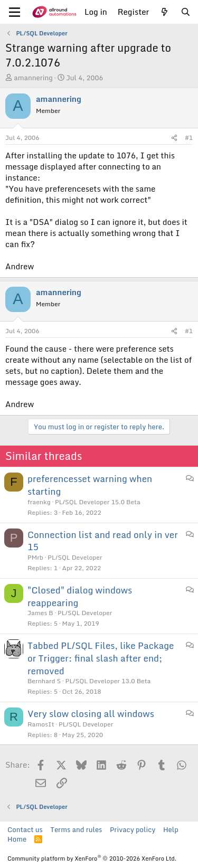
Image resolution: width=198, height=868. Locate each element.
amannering (33, 78)
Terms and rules (76, 829)
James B (40, 613)
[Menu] (15, 12)
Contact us (25, 829)
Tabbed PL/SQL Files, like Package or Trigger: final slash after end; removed (101, 658)
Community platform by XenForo (92, 858)
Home (17, 839)
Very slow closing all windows (91, 714)
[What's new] (164, 12)
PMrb (35, 557)
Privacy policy (133, 829)
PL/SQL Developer (75, 557)
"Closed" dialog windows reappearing (80, 596)
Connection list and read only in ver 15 (103, 541)
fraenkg (39, 502)
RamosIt (41, 724)
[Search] (186, 12)
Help (171, 829)
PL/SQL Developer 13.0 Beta (108, 681)
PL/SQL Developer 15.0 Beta (98, 502)
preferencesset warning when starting (90, 485)
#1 (189, 138)
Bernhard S (44, 681)
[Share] (174, 138)
